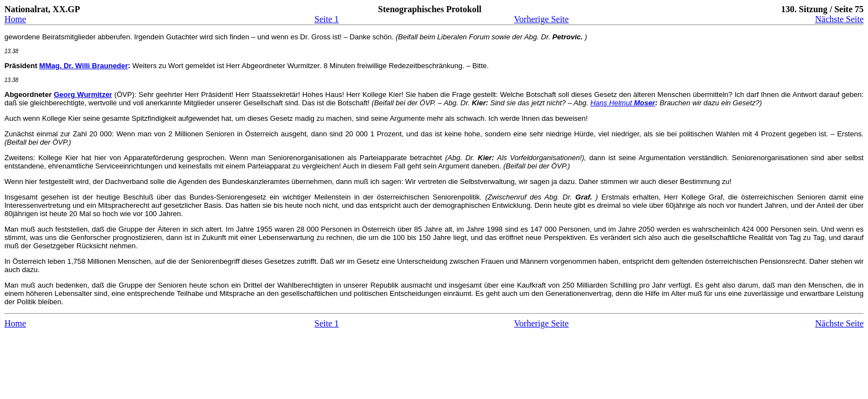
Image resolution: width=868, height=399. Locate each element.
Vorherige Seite (542, 19)
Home (15, 19)
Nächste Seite (839, 19)
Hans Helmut (622, 103)
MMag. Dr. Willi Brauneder (84, 66)
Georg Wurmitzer (83, 94)
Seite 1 (327, 19)
